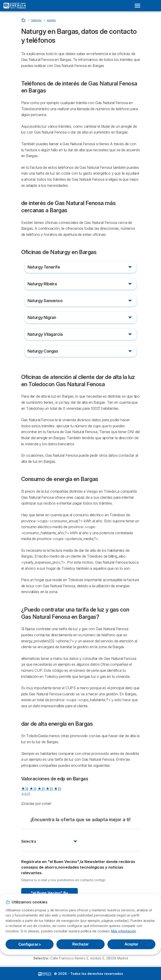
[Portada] (24, 20)
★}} (25, 789)
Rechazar (80, 944)
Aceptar (131, 944)
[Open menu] (139, 6)
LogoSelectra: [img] (45, 974)
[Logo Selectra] (15, 6)
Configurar (30, 944)
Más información (124, 931)
